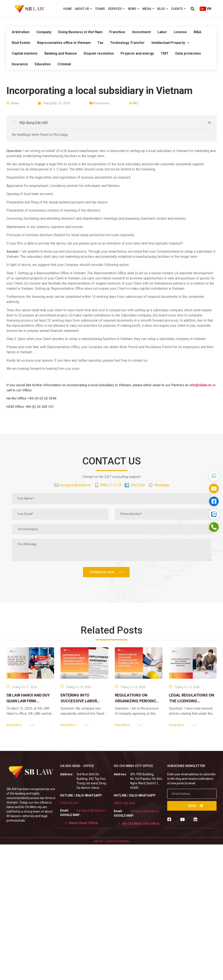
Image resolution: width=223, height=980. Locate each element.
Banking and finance (61, 53)
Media (148, 9)
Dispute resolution (99, 53)
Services (116, 9)
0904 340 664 (69, 803)
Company (44, 32)
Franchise (117, 32)
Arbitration (21, 32)
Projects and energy (137, 53)
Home (68, 9)
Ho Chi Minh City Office (141, 824)
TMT (165, 53)
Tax (100, 43)
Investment (141, 32)
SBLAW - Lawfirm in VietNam (111, 841)
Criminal (64, 64)
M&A (197, 32)
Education (43, 64)
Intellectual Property (170, 43)
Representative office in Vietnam (64, 43)
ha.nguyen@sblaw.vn (91, 810)
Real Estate (21, 43)
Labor (162, 32)
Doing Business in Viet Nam (80, 32)
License (180, 32)
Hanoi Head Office (83, 823)
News (134, 9)
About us (83, 9)
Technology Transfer (127, 43)
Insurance (20, 64)
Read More (14, 725)
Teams (100, 9)
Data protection (188, 53)
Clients (178, 9)
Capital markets (25, 53)
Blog (163, 9)
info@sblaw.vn (201, 385)
